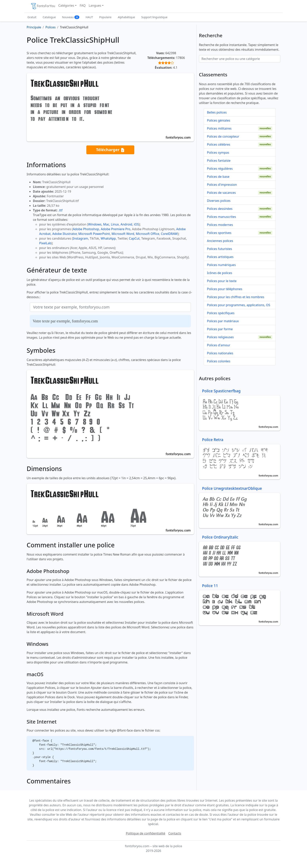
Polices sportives (219, 233)
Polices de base (218, 177)
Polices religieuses (220, 337)
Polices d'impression (222, 185)
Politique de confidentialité (146, 833)
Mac (106, 224)
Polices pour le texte (222, 281)
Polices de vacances (221, 193)
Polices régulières (220, 169)
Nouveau (71, 17)
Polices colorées (219, 361)
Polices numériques (221, 265)
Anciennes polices (220, 241)
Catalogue (49, 17)
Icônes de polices (220, 273)
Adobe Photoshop (86, 229)
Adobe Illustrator (65, 234)
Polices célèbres (219, 144)
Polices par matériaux (223, 321)
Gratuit (32, 17)
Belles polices (217, 112)
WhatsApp (108, 238)
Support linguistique (154, 17)
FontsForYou (43, 6)
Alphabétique (126, 17)
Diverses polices (219, 201)
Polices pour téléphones (225, 289)
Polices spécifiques (221, 313)
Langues (95, 5)
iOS (136, 224)
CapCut (134, 238)
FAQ (83, 5)
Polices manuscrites (221, 217)
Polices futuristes (219, 249)
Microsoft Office (148, 234)
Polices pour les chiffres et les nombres (236, 297)
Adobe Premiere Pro (116, 229)
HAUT (89, 17)
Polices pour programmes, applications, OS (239, 305)
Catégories (66, 5)
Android (126, 224)
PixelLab (45, 243)
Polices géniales (219, 120)
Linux (115, 224)
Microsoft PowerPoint (94, 234)
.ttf (60, 210)
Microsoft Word (123, 234)
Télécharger (110, 150)
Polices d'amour (219, 345)
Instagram (80, 238)
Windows (95, 224)
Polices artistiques (220, 257)
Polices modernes (220, 225)
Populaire (105, 17)
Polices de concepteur (223, 136)
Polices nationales (220, 353)
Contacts (175, 833)
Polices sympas (218, 152)
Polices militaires (219, 128)
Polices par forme (220, 329)
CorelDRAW (169, 234)
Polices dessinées (220, 209)
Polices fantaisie (219, 161)
